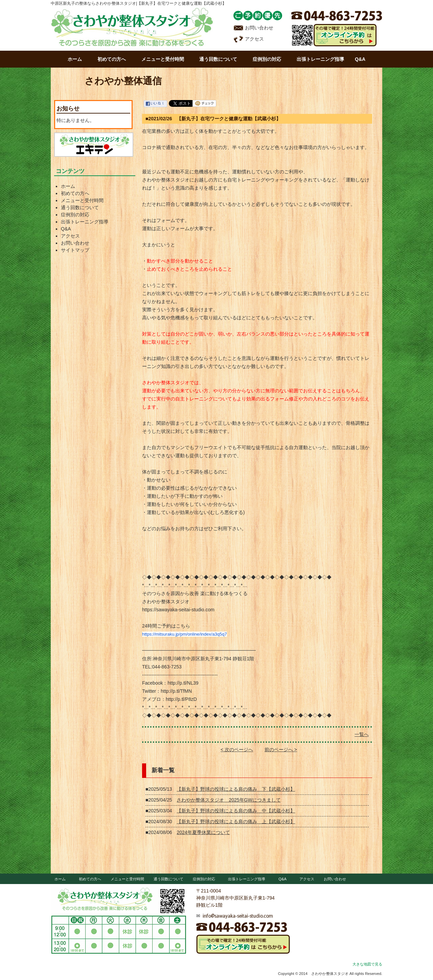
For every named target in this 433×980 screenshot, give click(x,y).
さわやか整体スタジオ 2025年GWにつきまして (229, 800)
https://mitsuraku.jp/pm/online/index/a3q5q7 (185, 634)
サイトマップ (75, 250)
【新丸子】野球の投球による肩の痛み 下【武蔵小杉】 (236, 789)
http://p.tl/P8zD (181, 699)
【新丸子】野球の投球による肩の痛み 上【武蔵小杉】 (236, 822)
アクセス (249, 39)
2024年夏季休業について (203, 832)
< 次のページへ (237, 750)
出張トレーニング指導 (320, 59)
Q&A (360, 59)
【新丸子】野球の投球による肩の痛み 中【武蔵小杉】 (236, 811)
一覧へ (362, 734)
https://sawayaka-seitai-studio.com (178, 610)
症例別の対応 (267, 59)
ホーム (75, 59)
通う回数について (218, 59)
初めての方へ (112, 59)
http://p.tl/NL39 (183, 683)
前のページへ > (281, 750)
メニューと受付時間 (163, 59)
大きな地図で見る (367, 964)
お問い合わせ (253, 28)
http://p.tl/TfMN (176, 691)
